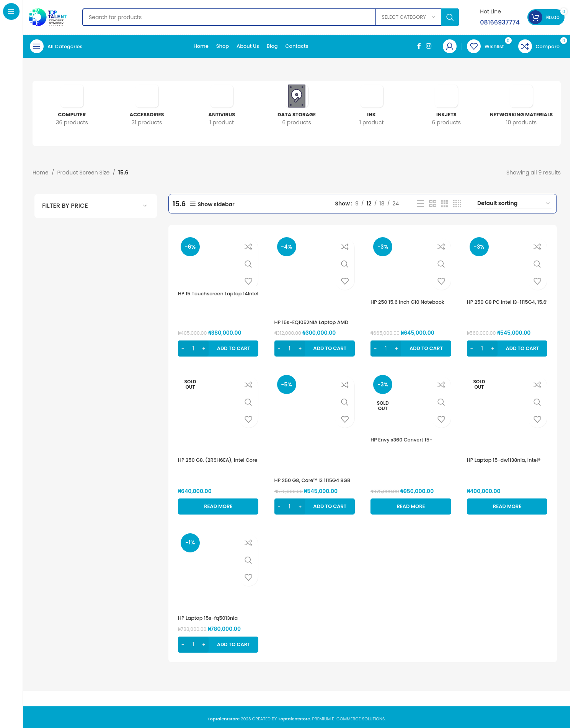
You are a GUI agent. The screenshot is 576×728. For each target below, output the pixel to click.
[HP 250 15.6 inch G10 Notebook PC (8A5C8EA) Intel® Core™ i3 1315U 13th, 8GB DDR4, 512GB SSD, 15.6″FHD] (411, 263)
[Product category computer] (72, 108)
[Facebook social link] (419, 46)
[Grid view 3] (445, 203)
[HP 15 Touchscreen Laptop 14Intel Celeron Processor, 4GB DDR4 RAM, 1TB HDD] (217, 259)
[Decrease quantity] (183, 345)
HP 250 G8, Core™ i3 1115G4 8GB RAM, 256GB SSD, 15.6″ (311, 481)
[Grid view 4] (458, 203)
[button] (217, 345)
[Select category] (408, 17)
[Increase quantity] (204, 345)
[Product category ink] (372, 108)
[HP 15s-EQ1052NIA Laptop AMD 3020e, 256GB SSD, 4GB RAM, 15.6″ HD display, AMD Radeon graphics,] (314, 273)
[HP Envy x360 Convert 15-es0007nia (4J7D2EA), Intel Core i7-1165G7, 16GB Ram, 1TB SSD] (411, 402)
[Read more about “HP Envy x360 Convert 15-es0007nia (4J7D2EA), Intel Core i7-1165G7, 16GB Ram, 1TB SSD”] (411, 503)
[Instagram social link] (429, 46)
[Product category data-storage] (297, 108)
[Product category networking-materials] (521, 108)
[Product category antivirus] (222, 108)
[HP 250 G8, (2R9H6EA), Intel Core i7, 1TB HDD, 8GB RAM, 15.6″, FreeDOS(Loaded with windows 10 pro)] (217, 412)
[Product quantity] (193, 345)
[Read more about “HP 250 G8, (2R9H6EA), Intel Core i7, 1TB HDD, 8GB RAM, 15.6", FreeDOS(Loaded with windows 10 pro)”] (217, 503)
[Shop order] (514, 203)
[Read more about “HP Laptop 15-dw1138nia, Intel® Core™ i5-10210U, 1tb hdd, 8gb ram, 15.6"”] (508, 503)
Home (41, 173)
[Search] (271, 17)
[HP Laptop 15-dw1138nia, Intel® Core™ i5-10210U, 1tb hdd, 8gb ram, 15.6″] (508, 412)
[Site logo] (48, 17)
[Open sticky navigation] (58, 46)
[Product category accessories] (147, 108)
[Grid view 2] (433, 203)
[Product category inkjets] (447, 108)
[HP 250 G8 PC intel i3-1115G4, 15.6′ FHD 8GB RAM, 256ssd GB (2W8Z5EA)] (508, 263)
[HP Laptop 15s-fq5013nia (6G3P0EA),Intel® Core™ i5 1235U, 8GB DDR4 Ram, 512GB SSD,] (217, 570)
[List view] (421, 203)
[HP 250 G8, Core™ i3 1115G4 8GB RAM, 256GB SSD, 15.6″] (314, 421)
